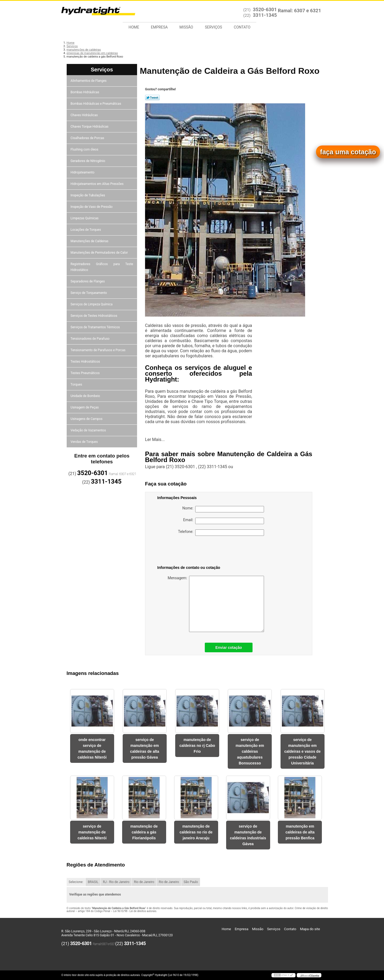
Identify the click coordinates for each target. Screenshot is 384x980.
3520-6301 (265, 9)
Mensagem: (216, 604)
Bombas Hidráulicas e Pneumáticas (96, 104)
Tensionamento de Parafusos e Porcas (99, 350)
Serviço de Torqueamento (89, 293)
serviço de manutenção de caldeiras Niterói (92, 832)
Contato (242, 27)
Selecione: (76, 882)
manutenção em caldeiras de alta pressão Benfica (300, 832)
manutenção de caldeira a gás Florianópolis (144, 832)
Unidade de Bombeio (86, 396)
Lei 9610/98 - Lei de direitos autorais (135, 911)
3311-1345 (265, 15)
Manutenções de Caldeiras (90, 241)
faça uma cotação (348, 152)
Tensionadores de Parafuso (91, 339)
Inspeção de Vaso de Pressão (92, 207)
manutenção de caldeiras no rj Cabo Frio (197, 746)
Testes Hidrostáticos (86, 362)
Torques (77, 384)
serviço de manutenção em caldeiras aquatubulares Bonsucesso (250, 751)
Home (134, 27)
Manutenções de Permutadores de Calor (100, 253)
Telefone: (221, 533)
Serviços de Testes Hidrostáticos (94, 316)
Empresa (159, 27)
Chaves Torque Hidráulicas (90, 127)
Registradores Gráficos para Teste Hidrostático (102, 267)
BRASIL (93, 882)
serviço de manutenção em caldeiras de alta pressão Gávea (145, 748)
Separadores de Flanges (88, 281)
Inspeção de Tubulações (88, 195)
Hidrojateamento (83, 172)
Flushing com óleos (85, 149)
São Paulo (191, 882)
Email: (224, 521)
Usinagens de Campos (87, 419)
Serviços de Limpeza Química (92, 304)
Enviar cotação (229, 647)
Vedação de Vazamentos (89, 430)
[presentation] (191, 552)
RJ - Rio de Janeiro (116, 882)
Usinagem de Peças (85, 407)
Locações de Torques (86, 230)
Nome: (223, 509)
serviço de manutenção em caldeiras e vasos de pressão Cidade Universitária (302, 751)
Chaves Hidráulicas (85, 115)
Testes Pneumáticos (86, 373)
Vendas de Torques (85, 442)
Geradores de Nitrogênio (88, 161)
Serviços (213, 27)
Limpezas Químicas (85, 218)
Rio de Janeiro (144, 882)
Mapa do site (310, 929)
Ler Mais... (155, 440)
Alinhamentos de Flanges (89, 81)
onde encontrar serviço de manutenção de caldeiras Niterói (92, 748)
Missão (186, 27)
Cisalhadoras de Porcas (88, 138)
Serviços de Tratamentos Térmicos (96, 327)
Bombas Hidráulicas (85, 92)
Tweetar (152, 98)
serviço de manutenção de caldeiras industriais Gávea (248, 835)
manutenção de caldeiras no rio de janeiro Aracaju (196, 832)
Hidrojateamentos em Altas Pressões (97, 184)
